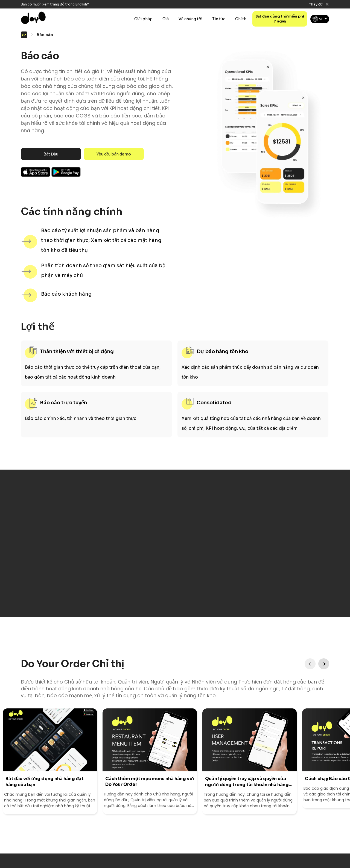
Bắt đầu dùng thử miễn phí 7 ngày (280, 19)
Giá (166, 19)
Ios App (36, 172)
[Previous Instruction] (310, 664)
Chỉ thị (241, 19)
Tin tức (219, 19)
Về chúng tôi (190, 19)
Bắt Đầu (51, 154)
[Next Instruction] (324, 664)
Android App (66, 172)
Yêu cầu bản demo (114, 154)
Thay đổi (316, 4)
